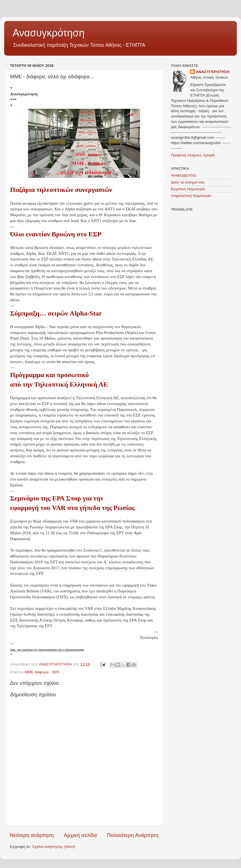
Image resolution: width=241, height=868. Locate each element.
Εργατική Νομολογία (188, 189)
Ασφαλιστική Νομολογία (191, 196)
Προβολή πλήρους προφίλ (193, 155)
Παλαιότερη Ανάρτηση (133, 835)
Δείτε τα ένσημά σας (188, 182)
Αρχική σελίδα (80, 835)
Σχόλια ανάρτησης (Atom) (54, 847)
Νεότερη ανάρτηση (32, 835)
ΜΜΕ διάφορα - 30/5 (42, 672)
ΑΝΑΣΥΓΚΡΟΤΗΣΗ (213, 72)
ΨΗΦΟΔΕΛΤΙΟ (184, 176)
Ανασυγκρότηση (49, 33)
